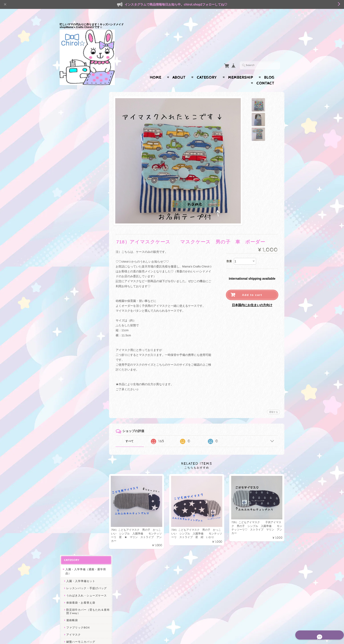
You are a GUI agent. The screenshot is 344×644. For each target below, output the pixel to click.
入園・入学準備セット (81, 109)
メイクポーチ (75, 402)
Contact (265, 75)
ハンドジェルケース (79, 300)
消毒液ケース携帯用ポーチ (83, 344)
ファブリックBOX (78, 162)
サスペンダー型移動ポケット (85, 271)
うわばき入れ (75, 499)
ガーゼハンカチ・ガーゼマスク (85, 255)
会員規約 (279, 634)
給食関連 (72, 471)
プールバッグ (75, 184)
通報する (273, 403)
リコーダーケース (78, 191)
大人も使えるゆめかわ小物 (83, 329)
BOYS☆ (72, 446)
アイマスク (73, 170)
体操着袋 (72, 478)
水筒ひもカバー (76, 485)
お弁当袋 (72, 314)
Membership (241, 69)
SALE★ (70, 463)
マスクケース (75, 285)
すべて (132, 433)
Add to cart (252, 286)
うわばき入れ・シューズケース (85, 129)
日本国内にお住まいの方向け (252, 296)
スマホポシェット (78, 423)
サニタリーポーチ (78, 409)
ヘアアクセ (72, 507)
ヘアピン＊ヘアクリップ (82, 523)
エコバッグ (72, 454)
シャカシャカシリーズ (80, 431)
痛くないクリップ (78, 278)
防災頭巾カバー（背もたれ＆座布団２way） (85, 146)
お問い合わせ (74, 563)
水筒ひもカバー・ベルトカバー (85, 245)
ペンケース (73, 293)
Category (207, 69)
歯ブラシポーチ (76, 416)
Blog (269, 69)
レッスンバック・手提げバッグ (85, 118)
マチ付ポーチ (75, 380)
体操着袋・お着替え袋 (81, 138)
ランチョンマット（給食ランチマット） (85, 234)
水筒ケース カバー (79, 307)
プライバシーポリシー (80, 571)
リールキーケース (78, 264)
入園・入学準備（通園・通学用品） (84, 100)
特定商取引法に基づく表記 (82, 580)
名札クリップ (75, 321)
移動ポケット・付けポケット (85, 218)
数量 (229, 253)
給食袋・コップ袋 (78, 225)
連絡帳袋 (72, 155)
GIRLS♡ (72, 439)
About (179, 69)
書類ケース (73, 359)
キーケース (73, 352)
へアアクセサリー (78, 394)
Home (156, 69)
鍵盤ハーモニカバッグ (81, 177)
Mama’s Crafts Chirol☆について (84, 552)
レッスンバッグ (76, 492)
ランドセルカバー (78, 198)
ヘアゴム (72, 515)
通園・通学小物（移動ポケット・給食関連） (84, 208)
